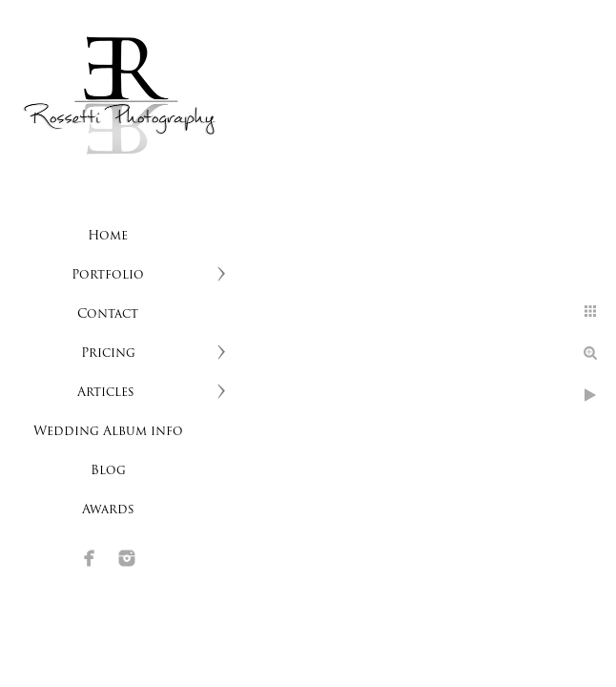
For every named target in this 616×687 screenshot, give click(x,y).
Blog (108, 471)
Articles (108, 393)
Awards (108, 510)
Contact (108, 314)
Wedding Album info (108, 432)
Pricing (108, 354)
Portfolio (108, 275)
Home (108, 236)
